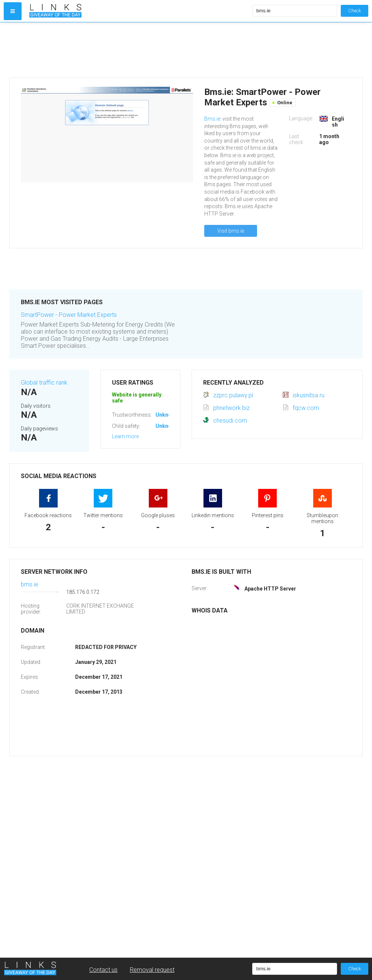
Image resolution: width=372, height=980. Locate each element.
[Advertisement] (139, 50)
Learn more (125, 436)
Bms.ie (212, 119)
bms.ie (30, 584)
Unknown (167, 415)
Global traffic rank (44, 383)
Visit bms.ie (231, 231)
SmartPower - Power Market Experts (69, 315)
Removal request (152, 970)
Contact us (103, 970)
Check (355, 11)
